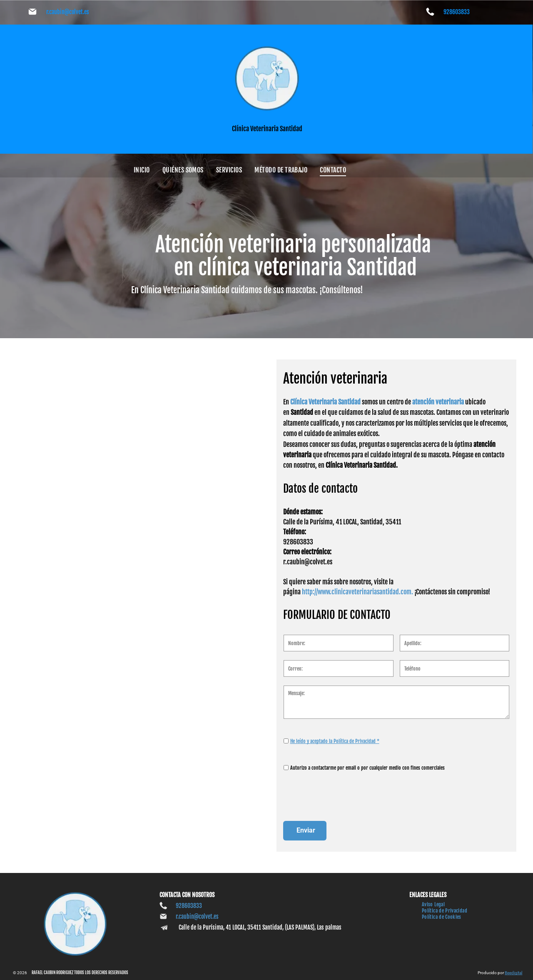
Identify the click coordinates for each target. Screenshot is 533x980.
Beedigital (513, 973)
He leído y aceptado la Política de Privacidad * (335, 760)
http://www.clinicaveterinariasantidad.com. (357, 611)
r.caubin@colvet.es (68, 12)
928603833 (457, 12)
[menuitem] (142, 170)
